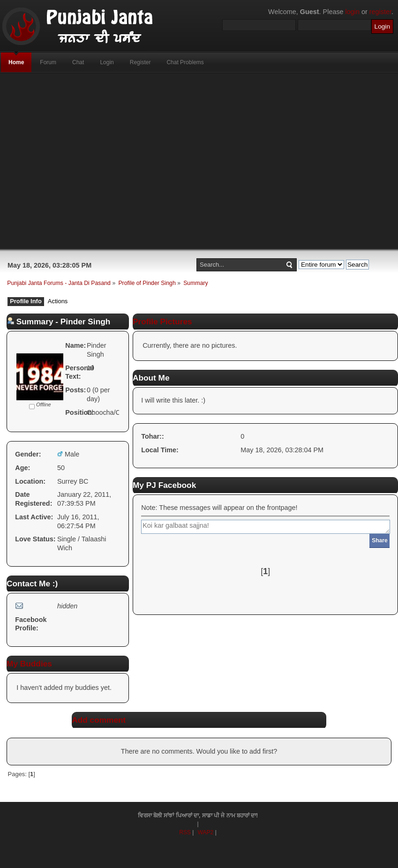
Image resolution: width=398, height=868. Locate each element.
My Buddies (29, 664)
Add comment (99, 720)
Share (379, 540)
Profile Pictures (162, 322)
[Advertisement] (172, 161)
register (380, 12)
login (353, 12)
